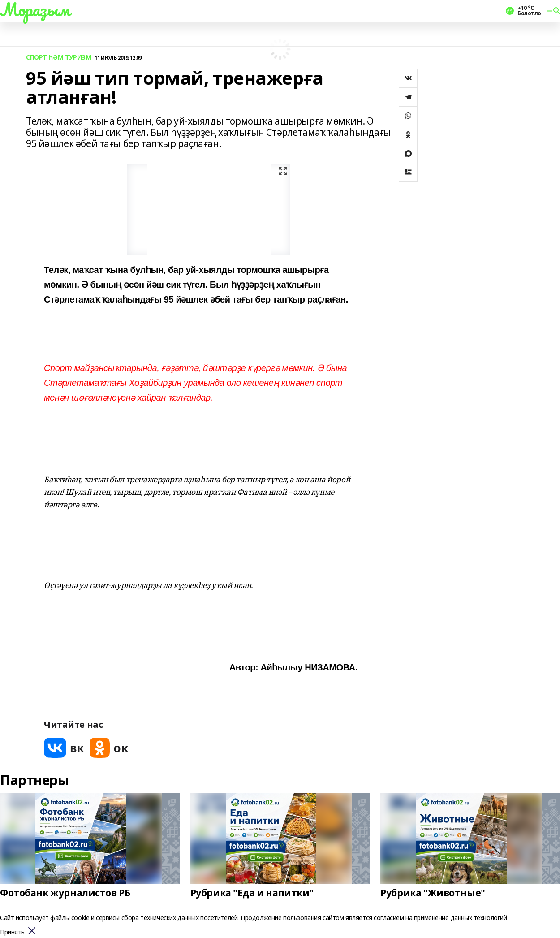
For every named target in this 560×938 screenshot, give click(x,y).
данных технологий (479, 918)
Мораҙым (35, 9)
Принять (12, 932)
